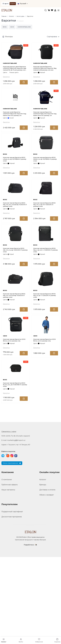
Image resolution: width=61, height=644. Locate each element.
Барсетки (7, 88)
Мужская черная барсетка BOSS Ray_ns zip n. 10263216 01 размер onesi (45, 360)
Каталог (11, 16)
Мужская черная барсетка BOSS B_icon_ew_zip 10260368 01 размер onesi (15, 471)
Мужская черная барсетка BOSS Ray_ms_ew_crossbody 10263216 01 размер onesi (14, 248)
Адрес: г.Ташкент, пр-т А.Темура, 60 (16, 532)
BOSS (5, 27)
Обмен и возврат (47, 582)
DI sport (6, 4)
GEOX (12, 27)
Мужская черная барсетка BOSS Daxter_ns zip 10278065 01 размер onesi (45, 191)
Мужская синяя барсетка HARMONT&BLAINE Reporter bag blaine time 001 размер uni (15, 135)
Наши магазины (8, 577)
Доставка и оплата (47, 577)
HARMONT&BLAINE (24, 27)
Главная (4, 16)
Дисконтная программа (12, 604)
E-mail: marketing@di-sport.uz (14, 527)
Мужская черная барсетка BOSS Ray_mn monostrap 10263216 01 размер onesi (13, 360)
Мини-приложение (12, 550)
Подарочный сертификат (12, 599)
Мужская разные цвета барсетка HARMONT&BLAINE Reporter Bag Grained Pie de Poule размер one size (14, 79)
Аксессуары (20, 16)
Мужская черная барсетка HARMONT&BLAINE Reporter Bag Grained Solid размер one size (44, 79)
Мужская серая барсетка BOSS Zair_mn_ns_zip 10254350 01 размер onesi (15, 304)
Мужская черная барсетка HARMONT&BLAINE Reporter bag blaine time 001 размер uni (45, 135)
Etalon (13, 4)
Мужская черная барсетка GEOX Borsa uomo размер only (15, 416)
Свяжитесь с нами (9, 519)
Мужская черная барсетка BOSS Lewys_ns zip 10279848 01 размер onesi (15, 191)
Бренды (43, 572)
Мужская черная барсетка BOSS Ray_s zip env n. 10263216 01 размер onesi (45, 304)
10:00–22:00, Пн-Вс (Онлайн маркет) (16, 523)
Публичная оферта (10, 572)
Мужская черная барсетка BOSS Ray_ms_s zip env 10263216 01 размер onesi (46, 248)
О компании (7, 567)
